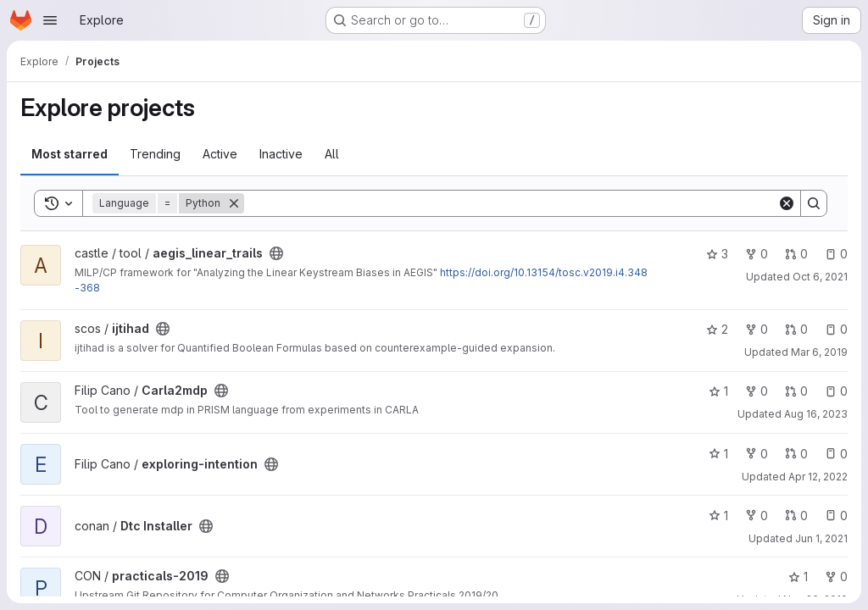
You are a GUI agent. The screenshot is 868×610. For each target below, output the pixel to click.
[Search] (511, 203)
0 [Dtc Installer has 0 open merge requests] (796, 516)
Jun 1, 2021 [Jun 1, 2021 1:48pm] (821, 538)
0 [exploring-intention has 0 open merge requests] (796, 454)
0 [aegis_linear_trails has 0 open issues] (836, 254)
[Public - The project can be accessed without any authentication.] (276, 253)
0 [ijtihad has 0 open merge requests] (796, 329)
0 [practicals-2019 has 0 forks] (836, 577)
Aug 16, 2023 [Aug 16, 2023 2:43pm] (816, 414)
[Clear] (787, 203)
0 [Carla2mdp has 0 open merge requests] (796, 391)
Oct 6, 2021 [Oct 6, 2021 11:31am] (820, 277)
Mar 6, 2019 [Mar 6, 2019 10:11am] (819, 352)
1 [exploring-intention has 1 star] (718, 454)
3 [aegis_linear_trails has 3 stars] (717, 254)
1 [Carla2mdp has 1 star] (718, 391)
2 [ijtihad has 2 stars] (717, 329)
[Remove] (234, 203)
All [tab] (332, 154)
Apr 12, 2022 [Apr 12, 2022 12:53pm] (818, 477)
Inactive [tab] (281, 154)
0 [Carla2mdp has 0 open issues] (836, 391)
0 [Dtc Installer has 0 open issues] (836, 516)
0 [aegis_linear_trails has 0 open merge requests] (796, 254)
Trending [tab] (155, 154)
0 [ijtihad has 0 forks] (757, 329)
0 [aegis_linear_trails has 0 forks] (757, 254)
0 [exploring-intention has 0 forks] (757, 454)
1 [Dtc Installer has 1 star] (718, 516)
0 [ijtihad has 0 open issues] (836, 329)
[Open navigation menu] (50, 20)
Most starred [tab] (70, 154)
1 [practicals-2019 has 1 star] (798, 577)
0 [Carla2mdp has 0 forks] (757, 391)
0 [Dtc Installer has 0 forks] (757, 516)
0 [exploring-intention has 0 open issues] (836, 454)
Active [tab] (220, 154)
